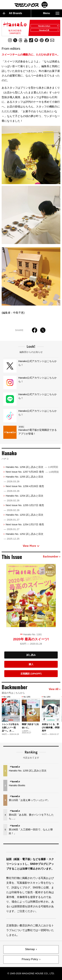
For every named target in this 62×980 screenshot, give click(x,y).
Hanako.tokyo (48, 26)
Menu (51, 13)
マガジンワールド (31, 5)
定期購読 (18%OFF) (31, 674)
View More (31, 546)
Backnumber (52, 557)
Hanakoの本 (49, 30)
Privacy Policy (30, 959)
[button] (58, 713)
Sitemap (30, 949)
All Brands (12, 13)
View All (55, 689)
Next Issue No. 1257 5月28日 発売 (32, 472)
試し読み (31, 655)
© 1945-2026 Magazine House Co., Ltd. (31, 973)
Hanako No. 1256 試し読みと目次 (32, 467)
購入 (31, 664)
